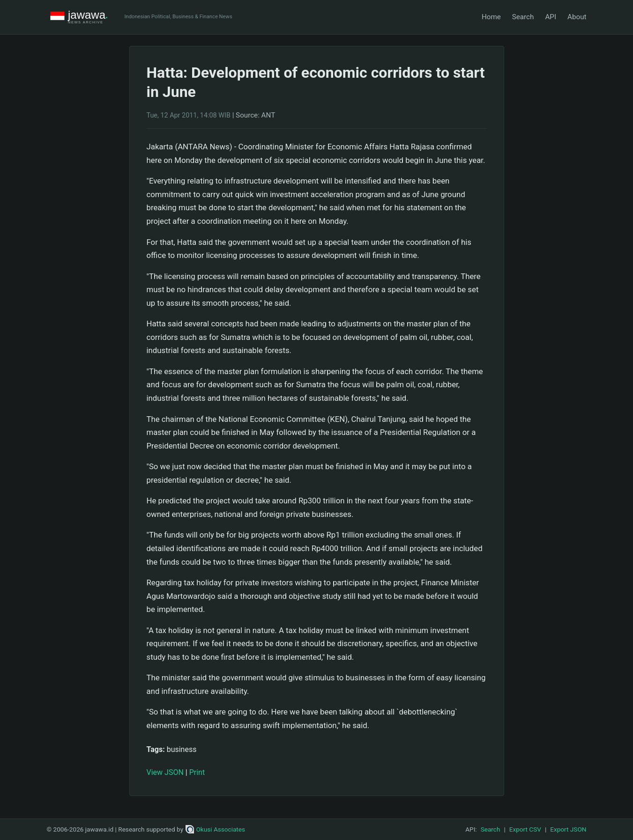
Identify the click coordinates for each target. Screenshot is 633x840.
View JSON (165, 772)
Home (491, 17)
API (551, 17)
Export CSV (525, 829)
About (577, 17)
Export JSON (568, 829)
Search (523, 17)
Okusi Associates (215, 829)
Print (197, 772)
